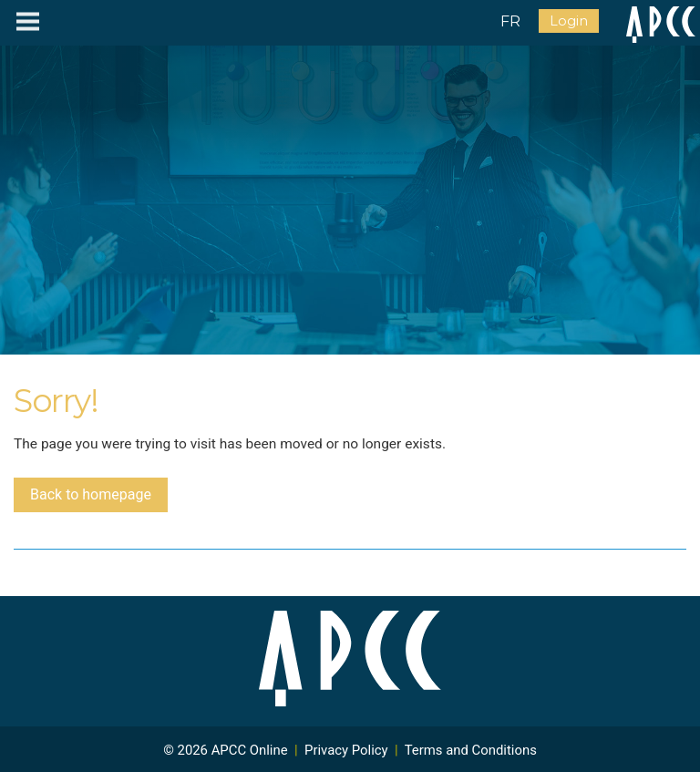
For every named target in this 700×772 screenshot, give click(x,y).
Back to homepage (91, 494)
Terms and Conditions (471, 750)
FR (510, 21)
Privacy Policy (346, 750)
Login (569, 21)
